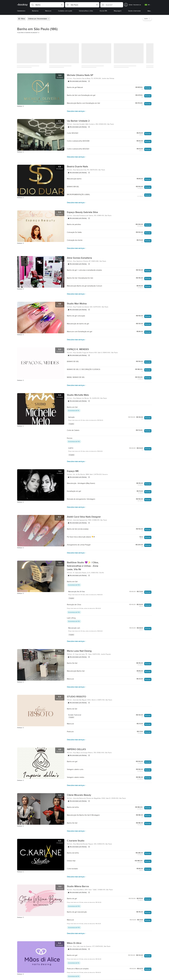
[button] (47, 5)
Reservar (148, 88)
